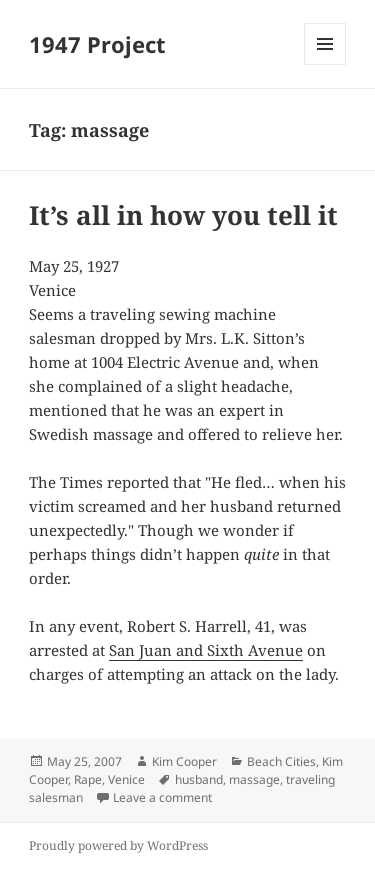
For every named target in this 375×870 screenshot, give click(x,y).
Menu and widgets (325, 64)
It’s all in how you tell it (183, 215)
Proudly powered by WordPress (118, 845)
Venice (126, 779)
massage (254, 779)
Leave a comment (162, 797)
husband (199, 779)
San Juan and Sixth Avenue (206, 650)
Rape (88, 779)
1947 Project (97, 44)
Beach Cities (281, 761)
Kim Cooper (184, 761)
